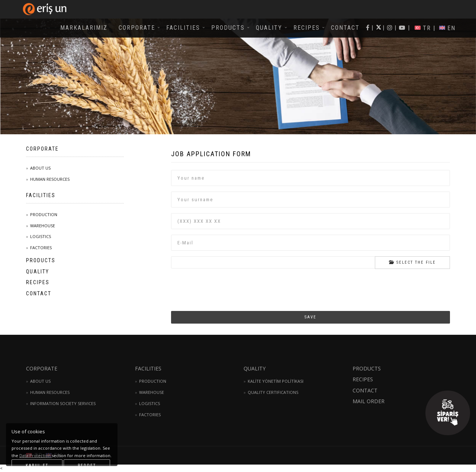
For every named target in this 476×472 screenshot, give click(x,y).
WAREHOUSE (43, 226)
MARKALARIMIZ (84, 28)
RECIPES (307, 28)
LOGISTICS (41, 236)
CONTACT (345, 28)
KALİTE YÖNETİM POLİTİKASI (276, 381)
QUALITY (269, 28)
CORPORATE (137, 28)
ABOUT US (40, 168)
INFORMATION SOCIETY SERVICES (63, 403)
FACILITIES (183, 28)
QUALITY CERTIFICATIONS (273, 392)
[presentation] (228, 283)
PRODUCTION (44, 214)
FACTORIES (41, 248)
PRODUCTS (228, 28)
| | (402, 28)
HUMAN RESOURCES (50, 179)
